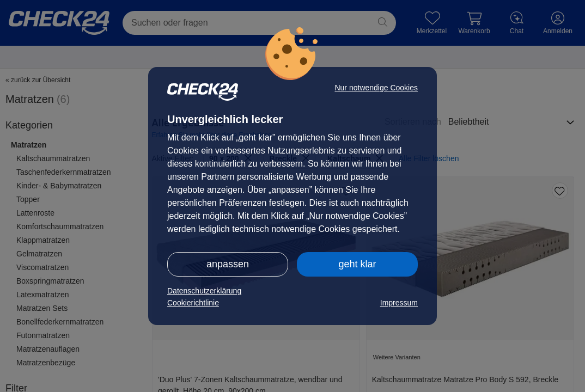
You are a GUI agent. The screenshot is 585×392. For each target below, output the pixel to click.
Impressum (399, 303)
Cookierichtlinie (193, 303)
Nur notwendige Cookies (376, 88)
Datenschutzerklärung (204, 291)
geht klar (357, 264)
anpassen (228, 264)
